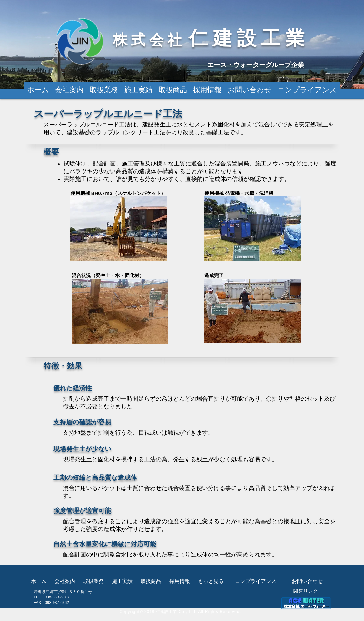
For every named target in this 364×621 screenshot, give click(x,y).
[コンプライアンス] (256, 581)
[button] (173, 90)
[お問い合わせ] (307, 581)
